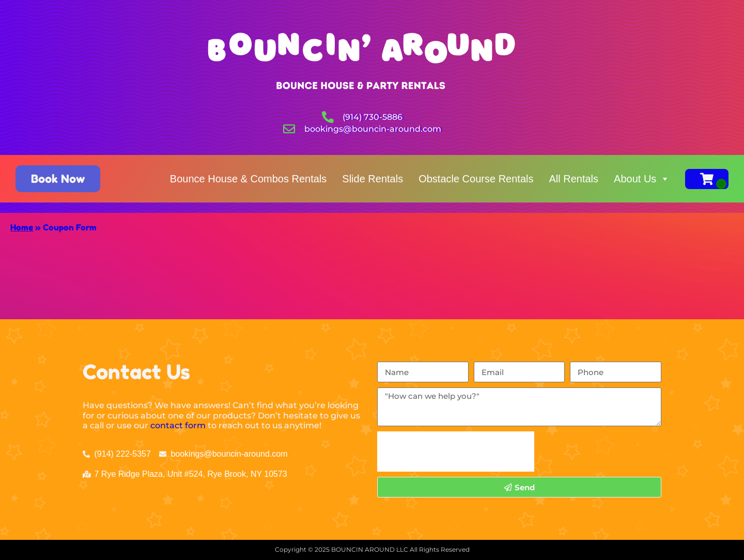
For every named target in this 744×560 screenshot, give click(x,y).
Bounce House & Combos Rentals (249, 179)
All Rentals (574, 179)
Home (22, 227)
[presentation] (456, 452)
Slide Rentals (373, 179)
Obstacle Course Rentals (476, 179)
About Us (642, 179)
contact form (178, 425)
